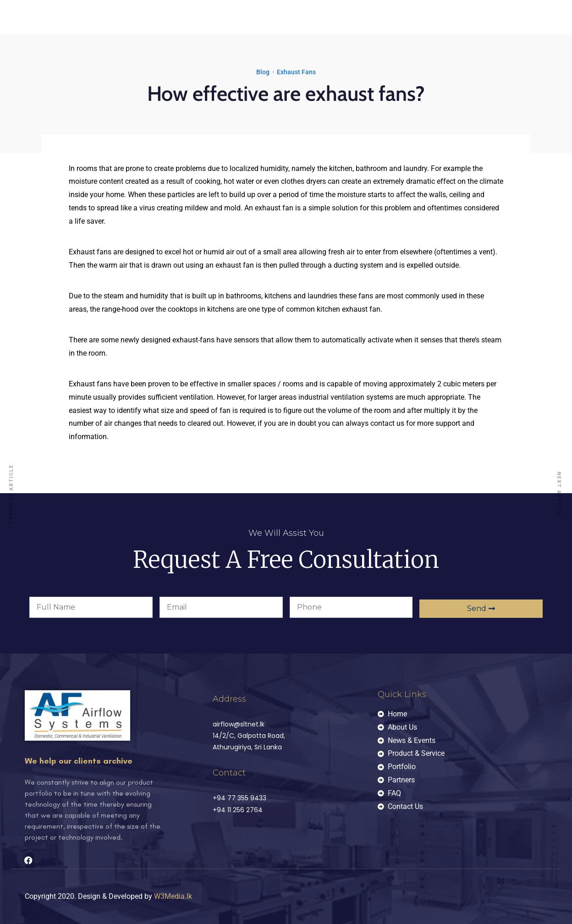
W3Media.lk (173, 896)
